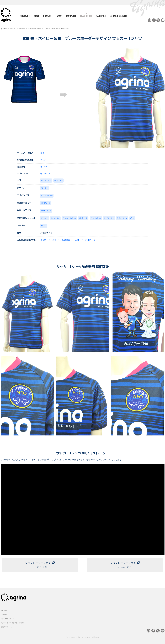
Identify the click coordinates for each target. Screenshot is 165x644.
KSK (42, 153)
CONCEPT (48, 15)
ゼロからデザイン (125, 565)
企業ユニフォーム (7, 627)
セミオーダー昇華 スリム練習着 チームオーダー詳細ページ (68, 240)
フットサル (56, 218)
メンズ (44, 226)
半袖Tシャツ (46, 203)
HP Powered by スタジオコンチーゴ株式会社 (84, 637)
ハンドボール (96, 218)
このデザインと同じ (40, 565)
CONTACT (101, 15)
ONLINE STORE (118, 15)
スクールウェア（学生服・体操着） (13, 623)
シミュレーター (47, 195)
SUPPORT (71, 15)
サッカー (44, 159)
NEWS (36, 15)
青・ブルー (59, 180)
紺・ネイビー (46, 180)
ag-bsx (44, 166)
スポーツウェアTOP (9, 28)
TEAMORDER (86, 15)
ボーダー (45, 187)
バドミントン (109, 218)
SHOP (59, 15)
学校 (133, 218)
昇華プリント (46, 211)
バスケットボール (70, 218)
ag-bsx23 (45, 173)
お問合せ (4, 615)
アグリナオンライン (8, 619)
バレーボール (123, 218)
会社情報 (4, 611)
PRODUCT (24, 15)
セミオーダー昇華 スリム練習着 (40, 28)
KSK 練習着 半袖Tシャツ (61, 28)
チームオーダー (22, 28)
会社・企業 (84, 218)
